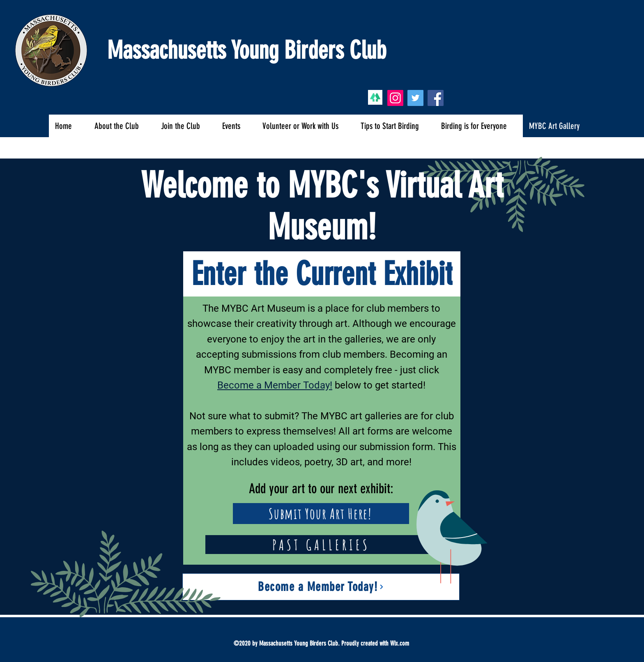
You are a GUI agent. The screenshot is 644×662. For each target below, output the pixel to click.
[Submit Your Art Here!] (321, 514)
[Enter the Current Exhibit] (322, 274)
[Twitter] (415, 98)
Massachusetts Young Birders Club (247, 50)
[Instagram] (395, 98)
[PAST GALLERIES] (321, 545)
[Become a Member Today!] (321, 587)
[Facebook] (436, 98)
